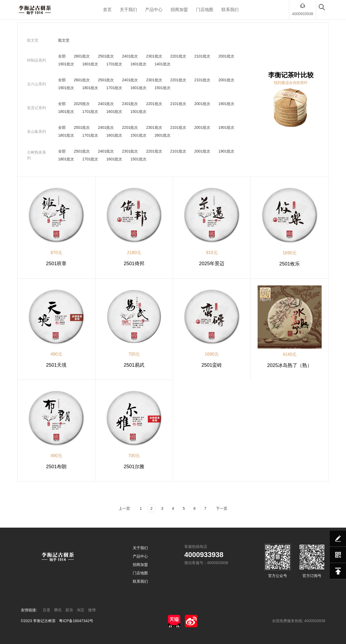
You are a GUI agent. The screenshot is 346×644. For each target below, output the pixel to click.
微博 (92, 610)
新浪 (69, 610)
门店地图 (205, 10)
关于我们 (128, 10)
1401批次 (163, 64)
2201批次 (178, 56)
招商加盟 (179, 10)
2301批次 (154, 56)
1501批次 (163, 88)
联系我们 (230, 10)
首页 (107, 10)
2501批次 (106, 56)
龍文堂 (64, 40)
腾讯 (58, 610)
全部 (62, 56)
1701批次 (114, 64)
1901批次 (66, 64)
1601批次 (138, 64)
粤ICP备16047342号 (76, 621)
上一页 (124, 508)
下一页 (222, 508)
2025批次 (82, 104)
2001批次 (226, 56)
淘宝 (81, 610)
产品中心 (154, 10)
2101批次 (202, 56)
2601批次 (82, 56)
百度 (46, 610)
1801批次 (90, 64)
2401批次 (130, 56)
